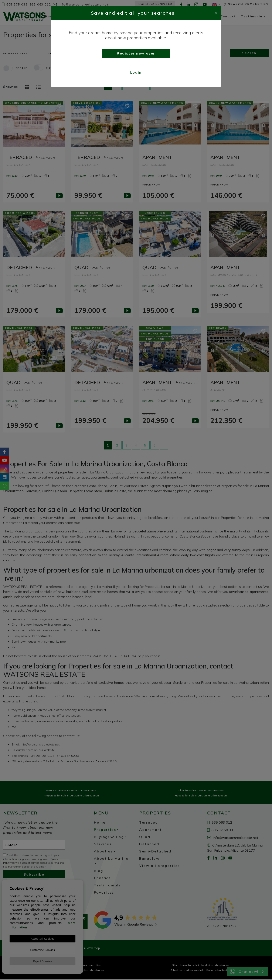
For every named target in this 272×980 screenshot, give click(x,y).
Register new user (136, 53)
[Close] (216, 12)
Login (136, 72)
